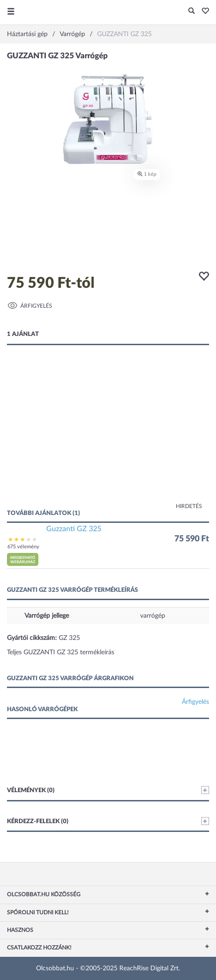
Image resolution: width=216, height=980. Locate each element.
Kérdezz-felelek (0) (108, 821)
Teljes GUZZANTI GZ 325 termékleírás (61, 652)
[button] (203, 12)
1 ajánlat (23, 334)
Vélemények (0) (108, 790)
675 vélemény (23, 547)
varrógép (153, 616)
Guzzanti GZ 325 (74, 529)
